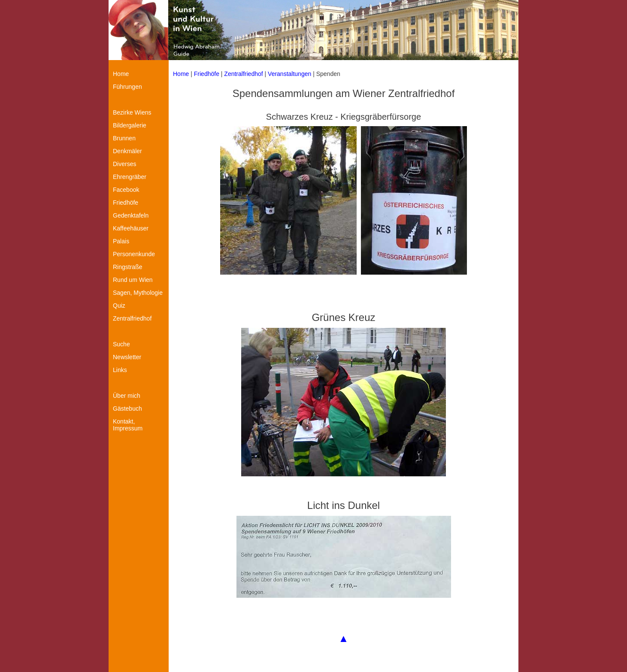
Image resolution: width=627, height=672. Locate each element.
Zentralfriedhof (243, 74)
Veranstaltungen (289, 74)
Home (181, 74)
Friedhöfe (207, 74)
